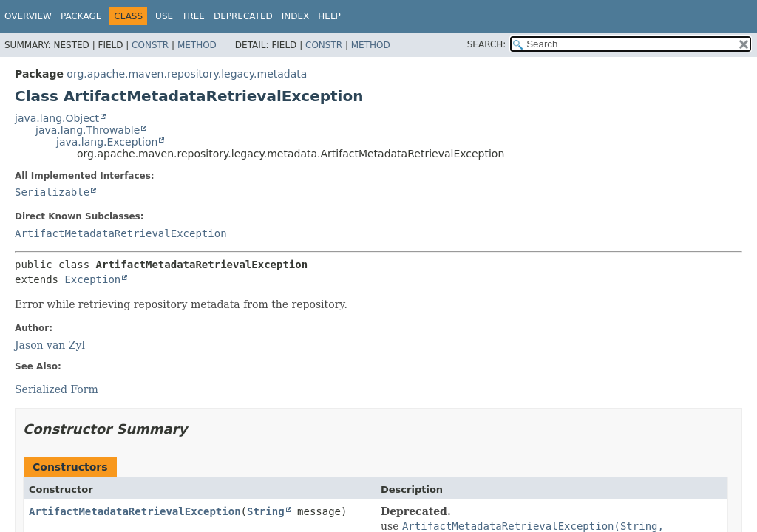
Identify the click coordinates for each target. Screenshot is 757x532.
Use (164, 16)
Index (296, 16)
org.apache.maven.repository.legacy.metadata (187, 74)
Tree (193, 16)
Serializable (52, 192)
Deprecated (243, 16)
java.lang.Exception (107, 142)
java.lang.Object (57, 118)
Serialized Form (57, 389)
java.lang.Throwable (88, 130)
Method (197, 45)
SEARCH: (487, 44)
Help (329, 16)
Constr (150, 45)
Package (81, 16)
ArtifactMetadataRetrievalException (121, 233)
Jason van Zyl (50, 345)
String (266, 511)
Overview (28, 16)
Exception (92, 279)
